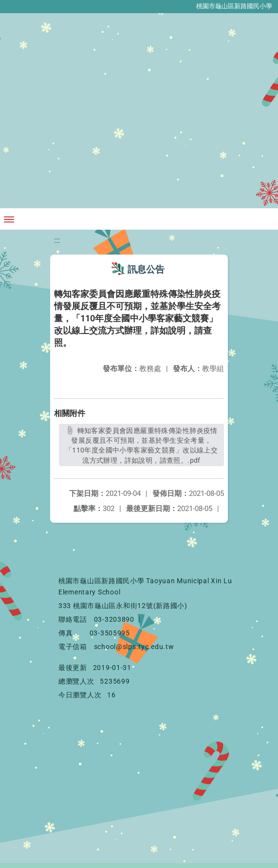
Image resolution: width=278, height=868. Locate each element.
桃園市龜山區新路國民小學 (234, 6)
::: (57, 240)
